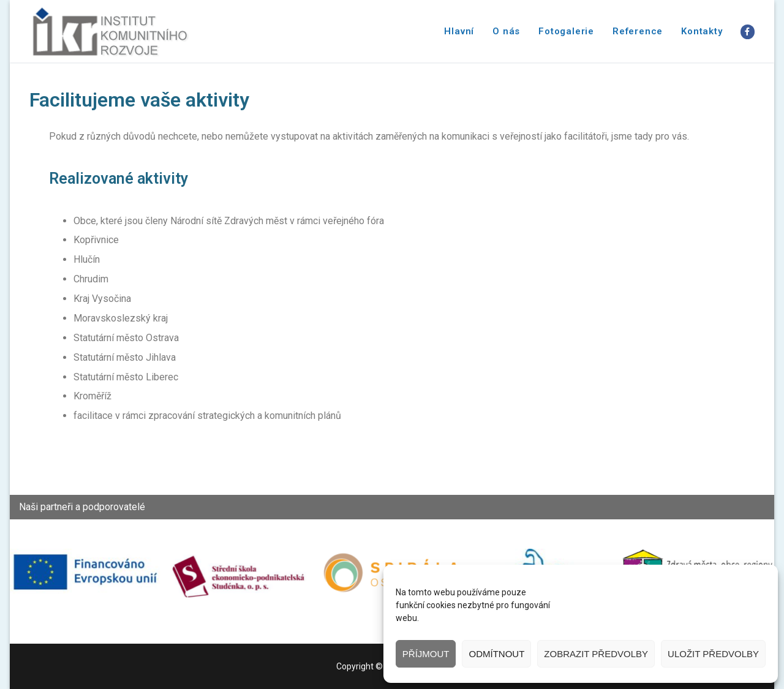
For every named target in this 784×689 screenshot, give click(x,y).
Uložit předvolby (713, 654)
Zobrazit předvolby (596, 654)
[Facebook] (748, 32)
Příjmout (426, 654)
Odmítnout (496, 654)
